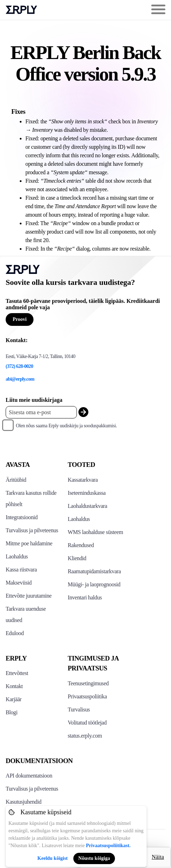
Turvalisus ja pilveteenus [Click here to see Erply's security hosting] (32, 789)
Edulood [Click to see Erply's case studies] (15, 633)
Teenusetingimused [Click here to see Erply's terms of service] (88, 683)
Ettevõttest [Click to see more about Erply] (17, 673)
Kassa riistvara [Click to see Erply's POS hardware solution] (21, 570)
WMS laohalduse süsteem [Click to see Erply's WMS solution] (95, 532)
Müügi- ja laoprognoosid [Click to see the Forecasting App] (94, 584)
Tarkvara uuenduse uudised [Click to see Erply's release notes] (26, 614)
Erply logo (22, 10)
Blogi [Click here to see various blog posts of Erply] (11, 712)
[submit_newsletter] (83, 412)
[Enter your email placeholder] (41, 412)
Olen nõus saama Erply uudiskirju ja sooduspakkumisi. (66, 426)
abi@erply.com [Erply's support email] (20, 379)
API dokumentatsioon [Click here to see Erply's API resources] (29, 776)
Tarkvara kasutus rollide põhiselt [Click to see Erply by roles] (31, 498)
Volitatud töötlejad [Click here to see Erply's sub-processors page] (87, 723)
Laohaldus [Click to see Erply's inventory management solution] (17, 556)
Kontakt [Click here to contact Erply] (14, 686)
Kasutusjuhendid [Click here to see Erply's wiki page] (23, 802)
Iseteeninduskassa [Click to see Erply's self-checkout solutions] (87, 493)
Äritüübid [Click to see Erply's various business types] (16, 480)
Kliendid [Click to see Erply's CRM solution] (77, 558)
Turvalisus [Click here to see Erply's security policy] (79, 709)
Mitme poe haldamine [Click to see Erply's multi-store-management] (29, 543)
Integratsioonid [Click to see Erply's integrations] (22, 517)
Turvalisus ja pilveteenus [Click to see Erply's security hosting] (32, 530)
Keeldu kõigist (53, 858)
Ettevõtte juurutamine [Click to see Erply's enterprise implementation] (29, 596)
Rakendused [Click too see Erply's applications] (81, 545)
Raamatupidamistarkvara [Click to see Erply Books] (94, 571)
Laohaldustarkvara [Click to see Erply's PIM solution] (87, 506)
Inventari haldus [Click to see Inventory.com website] (85, 597)
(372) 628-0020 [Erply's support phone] (19, 366)
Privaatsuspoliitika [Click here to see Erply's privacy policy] (87, 696)
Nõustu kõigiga (94, 858)
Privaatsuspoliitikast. (108, 846)
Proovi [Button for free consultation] (20, 319)
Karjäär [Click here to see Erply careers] (14, 699)
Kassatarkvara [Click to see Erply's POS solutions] (83, 480)
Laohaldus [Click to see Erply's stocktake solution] (79, 519)
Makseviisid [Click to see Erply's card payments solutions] (19, 583)
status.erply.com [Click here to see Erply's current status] (85, 736)
